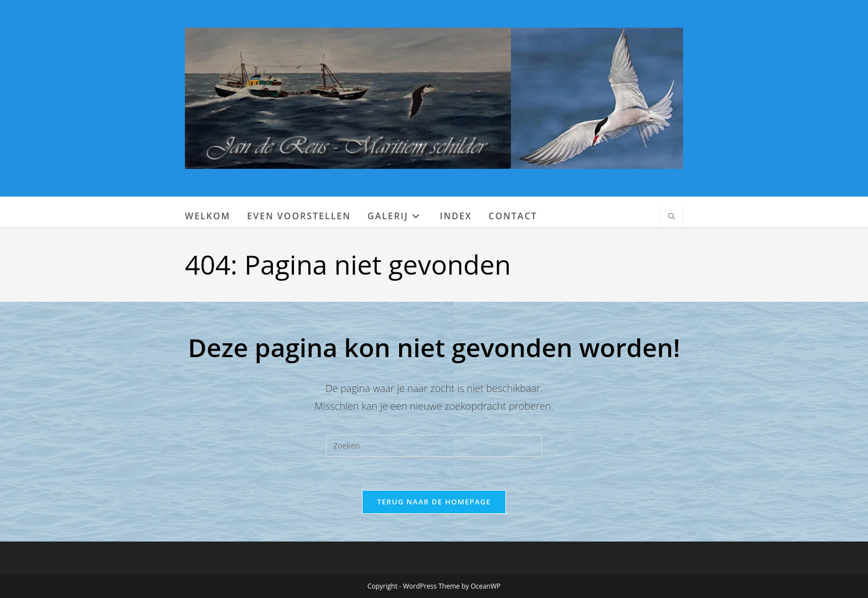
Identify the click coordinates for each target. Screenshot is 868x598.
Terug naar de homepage (434, 502)
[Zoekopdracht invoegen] (434, 446)
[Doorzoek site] (671, 217)
